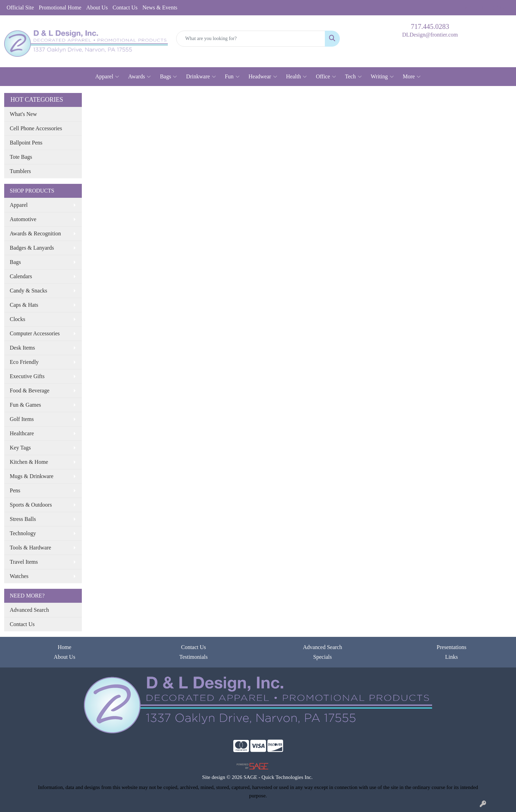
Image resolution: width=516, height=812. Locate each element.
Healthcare (22, 433)
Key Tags (20, 448)
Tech (353, 77)
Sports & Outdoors (31, 505)
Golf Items (22, 419)
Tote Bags (21, 157)
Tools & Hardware (30, 548)
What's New (23, 114)
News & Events (160, 7)
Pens (15, 490)
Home (65, 647)
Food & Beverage (30, 391)
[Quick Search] (251, 39)
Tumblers (20, 171)
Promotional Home (60, 7)
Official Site (20, 7)
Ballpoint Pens (26, 143)
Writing (382, 77)
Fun (232, 77)
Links (452, 657)
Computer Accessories (35, 333)
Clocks (17, 319)
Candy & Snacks (29, 291)
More (412, 77)
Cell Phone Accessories (36, 128)
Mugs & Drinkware (32, 476)
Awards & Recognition (35, 233)
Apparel (107, 77)
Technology (23, 533)
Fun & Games (25, 405)
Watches (19, 576)
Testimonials (194, 657)
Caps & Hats (24, 305)
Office (326, 77)
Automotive (23, 219)
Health (297, 77)
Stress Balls (23, 519)
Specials (323, 657)
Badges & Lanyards (32, 248)
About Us (97, 7)
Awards (139, 77)
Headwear (263, 77)
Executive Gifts (27, 376)
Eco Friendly (24, 362)
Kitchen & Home (29, 462)
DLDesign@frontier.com (430, 35)
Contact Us (125, 7)
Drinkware (201, 77)
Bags (168, 77)
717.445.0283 (430, 26)
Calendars (21, 276)
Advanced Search (29, 610)
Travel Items (24, 562)
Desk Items (22, 348)
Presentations (451, 647)
